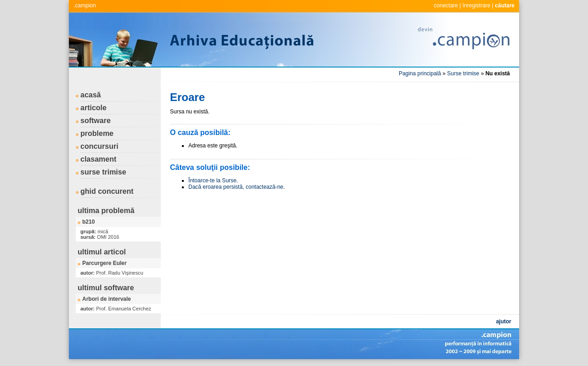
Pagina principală (420, 73)
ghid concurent (107, 191)
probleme (97, 133)
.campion (85, 6)
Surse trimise (463, 73)
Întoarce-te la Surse (212, 180)
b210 (88, 222)
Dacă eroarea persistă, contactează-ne (236, 187)
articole (93, 108)
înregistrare (477, 6)
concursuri (99, 146)
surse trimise (103, 172)
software (96, 121)
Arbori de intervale (107, 299)
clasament (98, 159)
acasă (91, 95)
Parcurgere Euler (105, 263)
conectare (446, 6)
